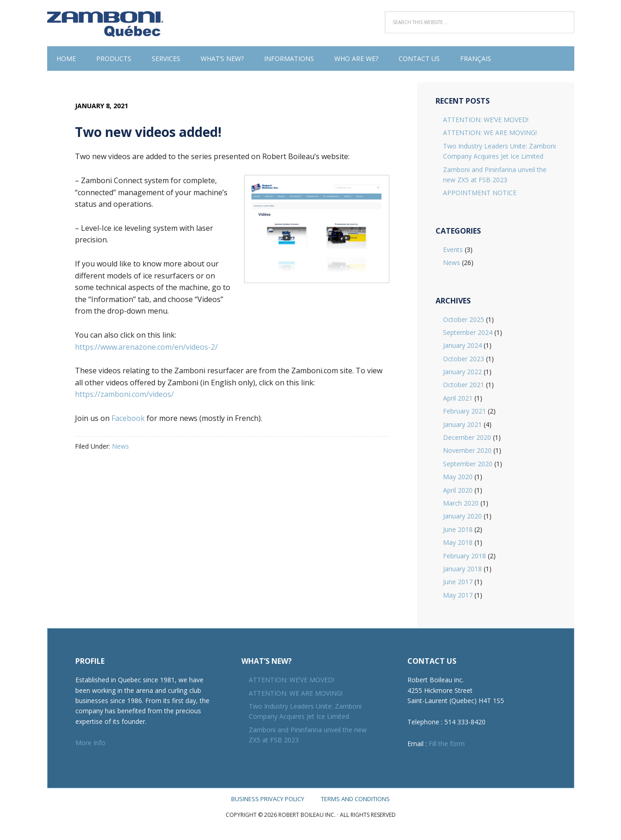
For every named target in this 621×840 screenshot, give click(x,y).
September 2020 (468, 464)
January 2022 (462, 372)
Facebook (128, 418)
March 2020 (461, 503)
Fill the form (447, 744)
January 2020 (462, 516)
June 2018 (458, 529)
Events (453, 250)
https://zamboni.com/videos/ (124, 394)
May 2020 (458, 477)
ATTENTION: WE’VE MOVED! (486, 120)
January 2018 (462, 569)
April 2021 (458, 398)
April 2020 (458, 490)
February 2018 (464, 556)
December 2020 (467, 437)
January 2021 (462, 424)
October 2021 (464, 385)
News (120, 446)
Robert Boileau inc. (107, 23)
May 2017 (458, 595)
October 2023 (464, 359)
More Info (90, 743)
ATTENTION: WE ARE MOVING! (490, 133)
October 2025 (464, 319)
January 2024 (462, 345)
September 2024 (468, 332)
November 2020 (467, 450)
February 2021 (464, 411)
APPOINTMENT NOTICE (480, 193)
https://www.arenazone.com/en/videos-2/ (146, 347)
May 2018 (458, 542)
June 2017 (458, 582)
